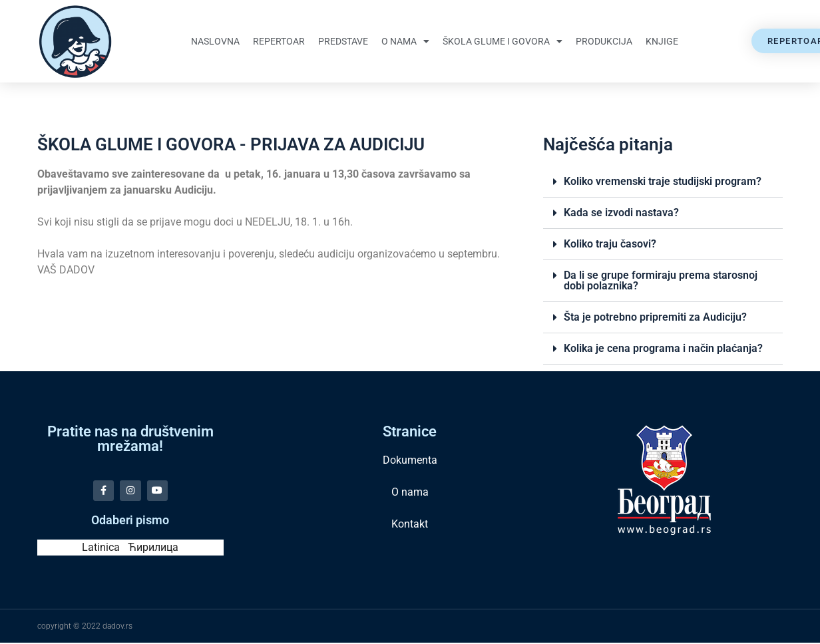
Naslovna (215, 41)
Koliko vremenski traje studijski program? (663, 181)
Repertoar (279, 41)
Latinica (101, 549)
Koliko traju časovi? (610, 244)
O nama (405, 41)
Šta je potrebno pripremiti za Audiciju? (655, 317)
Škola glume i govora (503, 41)
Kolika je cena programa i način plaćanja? (663, 348)
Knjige (662, 41)
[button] (663, 182)
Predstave (343, 41)
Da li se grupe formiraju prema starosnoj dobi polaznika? (661, 280)
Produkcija (604, 41)
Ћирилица (153, 549)
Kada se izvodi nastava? (621, 213)
